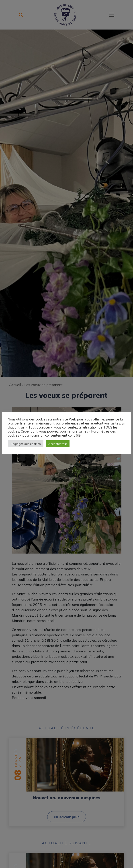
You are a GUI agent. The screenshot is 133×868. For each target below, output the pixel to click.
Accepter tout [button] (58, 444)
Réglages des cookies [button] (26, 444)
